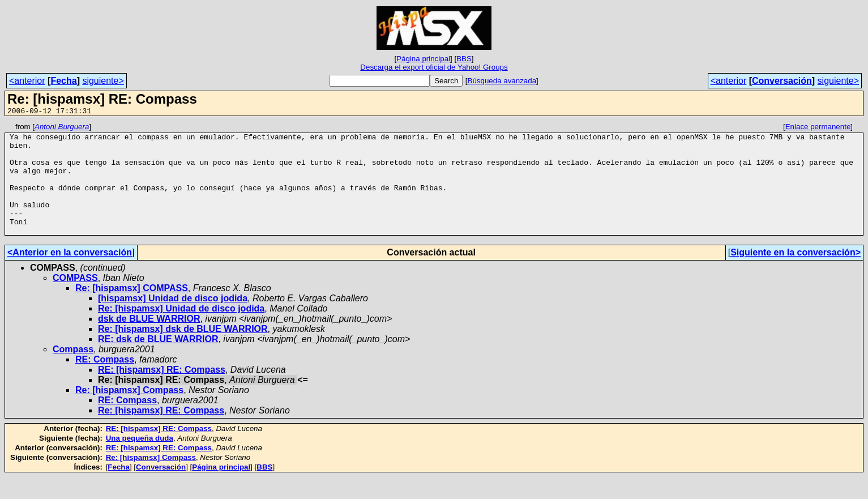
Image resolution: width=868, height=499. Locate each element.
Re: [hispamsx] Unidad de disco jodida (181, 330)
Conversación (782, 81)
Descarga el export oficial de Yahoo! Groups (434, 67)
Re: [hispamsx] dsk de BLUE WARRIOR (183, 351)
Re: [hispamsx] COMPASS (132, 310)
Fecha (63, 81)
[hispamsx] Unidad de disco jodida (173, 320)
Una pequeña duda (140, 460)
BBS (464, 59)
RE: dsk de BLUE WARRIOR (158, 361)
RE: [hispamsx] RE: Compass (162, 392)
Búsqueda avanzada (502, 81)
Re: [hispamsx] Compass (129, 412)
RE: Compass (105, 381)
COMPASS (75, 300)
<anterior (27, 81)
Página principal (423, 59)
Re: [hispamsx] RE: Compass (161, 432)
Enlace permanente (818, 128)
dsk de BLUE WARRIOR (149, 341)
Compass (73, 371)
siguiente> (103, 81)
